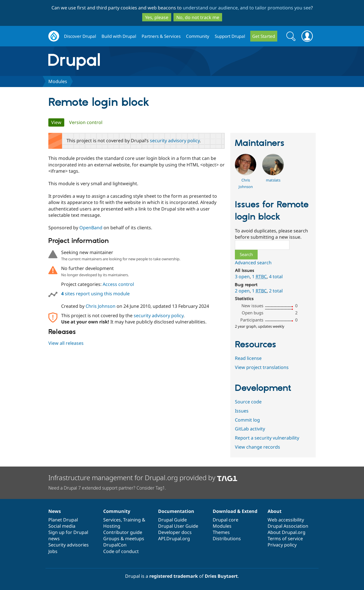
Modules (58, 81)
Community (198, 36)
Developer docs (175, 532)
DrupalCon (115, 545)
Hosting (112, 526)
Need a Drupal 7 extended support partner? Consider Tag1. (107, 488)
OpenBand (91, 228)
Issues (242, 411)
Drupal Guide (172, 520)
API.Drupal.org (174, 539)
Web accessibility (286, 520)
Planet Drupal (63, 520)
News (55, 511)
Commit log (247, 420)
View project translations (262, 367)
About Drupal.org (287, 532)
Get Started (264, 36)
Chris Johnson (101, 306)
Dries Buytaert (221, 576)
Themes (221, 532)
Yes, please (157, 17)
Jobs (53, 551)
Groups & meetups (124, 539)
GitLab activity (250, 429)
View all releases (66, 343)
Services (112, 520)
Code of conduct (121, 551)
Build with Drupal (119, 36)
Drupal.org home (54, 36)
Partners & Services (161, 36)
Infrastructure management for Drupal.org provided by (143, 477)
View (58, 122)
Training (132, 520)
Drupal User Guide (178, 526)
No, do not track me (198, 17)
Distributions (227, 539)
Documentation (176, 511)
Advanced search (253, 263)
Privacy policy (282, 545)
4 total (276, 277)
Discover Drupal (80, 36)
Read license (248, 358)
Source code (248, 402)
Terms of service (285, 539)
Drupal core (226, 520)
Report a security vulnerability (267, 438)
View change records (258, 447)
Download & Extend (235, 511)
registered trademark (174, 576)
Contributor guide (123, 532)
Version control (86, 122)
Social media (62, 526)
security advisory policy (175, 141)
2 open (242, 291)
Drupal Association (288, 526)
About (275, 511)
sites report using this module (95, 294)
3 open (242, 277)
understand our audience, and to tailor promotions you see (247, 8)
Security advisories (69, 545)
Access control (118, 284)
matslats (273, 180)
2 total (276, 291)
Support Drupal (230, 36)
